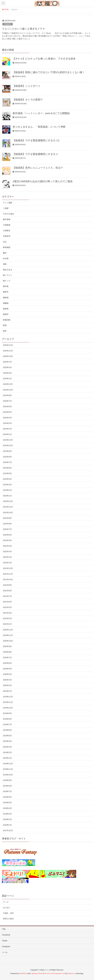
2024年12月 (8, 384)
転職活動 (7, 320)
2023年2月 (7, 490)
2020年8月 (7, 652)
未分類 (6, 258)
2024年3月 (7, 423)
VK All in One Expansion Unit (55, 974)
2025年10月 (8, 356)
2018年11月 (8, 769)
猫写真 (6, 286)
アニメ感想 (8, 203)
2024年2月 (7, 429)
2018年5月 (7, 803)
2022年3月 (7, 551)
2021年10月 (8, 579)
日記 (5, 242)
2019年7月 (7, 724)
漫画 (5, 264)
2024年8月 (7, 395)
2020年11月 (8, 635)
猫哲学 (6, 292)
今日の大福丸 (8, 214)
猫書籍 (6, 303)
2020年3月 (7, 680)
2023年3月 (7, 485)
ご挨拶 (6, 208)
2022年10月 (8, 513)
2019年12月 (8, 697)
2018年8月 (7, 786)
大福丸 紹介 (8, 913)
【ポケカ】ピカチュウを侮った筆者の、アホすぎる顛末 (44, 59)
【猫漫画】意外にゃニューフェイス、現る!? (38, 168)
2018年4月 (7, 808)
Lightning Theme (37, 974)
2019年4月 (7, 741)
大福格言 (7, 230)
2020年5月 (7, 669)
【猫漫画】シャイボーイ (26, 86)
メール (5, 952)
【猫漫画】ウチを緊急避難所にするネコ (35, 154)
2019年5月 (7, 736)
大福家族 (7, 225)
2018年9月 (7, 780)
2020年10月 (8, 641)
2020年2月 (7, 685)
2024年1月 (7, 434)
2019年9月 (7, 713)
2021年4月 (7, 607)
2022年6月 (7, 535)
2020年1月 (7, 691)
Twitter (5, 941)
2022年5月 (7, 540)
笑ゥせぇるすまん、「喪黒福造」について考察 (39, 127)
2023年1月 (7, 496)
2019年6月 (7, 730)
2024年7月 (7, 401)
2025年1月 (7, 379)
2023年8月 (7, 457)
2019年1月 (7, 758)
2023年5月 (7, 473)
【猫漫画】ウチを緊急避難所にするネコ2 (36, 140)
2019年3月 (7, 747)
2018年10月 (8, 775)
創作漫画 (7, 219)
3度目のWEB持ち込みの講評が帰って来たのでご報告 (43, 181)
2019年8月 (7, 719)
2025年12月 (8, 345)
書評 (5, 253)
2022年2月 (7, 557)
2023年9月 (7, 451)
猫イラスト (8, 275)
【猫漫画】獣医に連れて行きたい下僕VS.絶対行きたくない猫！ (49, 72)
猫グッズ (7, 281)
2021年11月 (8, 574)
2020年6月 (7, 663)
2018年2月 (7, 819)
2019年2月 (7, 752)
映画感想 (7, 247)
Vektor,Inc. (71, 974)
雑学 (5, 331)
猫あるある (8, 270)
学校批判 (8, 24)
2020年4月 (7, 674)
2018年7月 (7, 791)
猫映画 (6, 298)
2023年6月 (7, 468)
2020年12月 (8, 630)
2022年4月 (7, 546)
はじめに (7, 908)
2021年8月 (7, 591)
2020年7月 (7, 658)
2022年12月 (8, 501)
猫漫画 (6, 309)
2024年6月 (7, 406)
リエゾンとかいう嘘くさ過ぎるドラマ (23, 29)
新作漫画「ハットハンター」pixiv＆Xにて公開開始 (41, 113)
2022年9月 (7, 518)
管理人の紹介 (8, 919)
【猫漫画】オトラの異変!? (28, 100)
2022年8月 (7, 524)
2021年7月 (7, 596)
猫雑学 (6, 314)
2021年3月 (7, 613)
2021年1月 (7, 624)
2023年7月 (7, 462)
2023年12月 (8, 440)
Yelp (4, 929)
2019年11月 (8, 702)
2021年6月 (7, 602)
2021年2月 (7, 618)
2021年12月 (8, 568)
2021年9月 (7, 585)
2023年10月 (8, 445)
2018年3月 (7, 814)
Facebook (6, 935)
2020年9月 (7, 646)
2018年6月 (7, 797)
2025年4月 (7, 367)
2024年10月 (8, 390)
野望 (5, 325)
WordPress (23, 974)
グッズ (6, 902)
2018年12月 (8, 764)
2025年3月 (7, 373)
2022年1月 (7, 563)
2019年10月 (8, 708)
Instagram (6, 946)
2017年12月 (8, 830)
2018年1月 (7, 825)
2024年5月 (7, 412)
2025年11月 (8, 351)
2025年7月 (7, 362)
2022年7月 (7, 529)
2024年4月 (7, 418)
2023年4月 (7, 479)
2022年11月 (8, 507)
